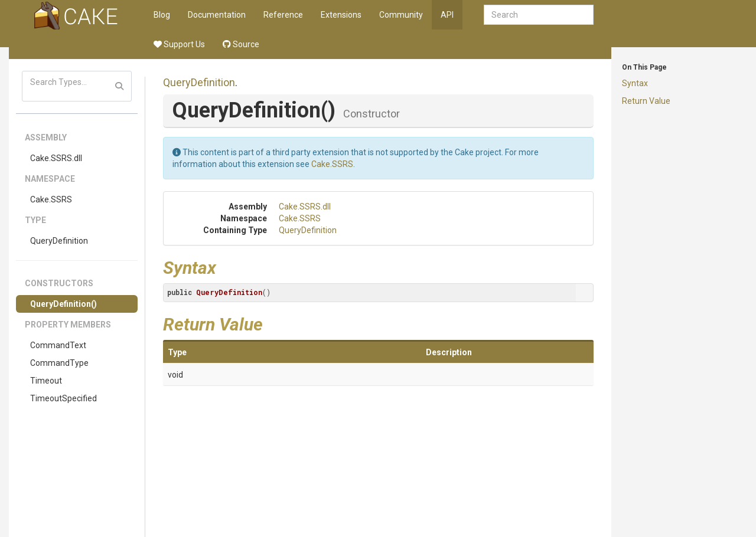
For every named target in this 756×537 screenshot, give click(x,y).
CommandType (59, 363)
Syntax (635, 83)
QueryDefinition (59, 241)
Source (241, 44)
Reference (283, 15)
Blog (162, 15)
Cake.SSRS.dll (56, 158)
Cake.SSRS (51, 199)
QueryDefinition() (63, 304)
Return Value (646, 101)
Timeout (46, 381)
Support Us (179, 44)
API (447, 15)
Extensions (341, 15)
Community (401, 15)
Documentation (217, 15)
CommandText (58, 345)
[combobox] (539, 15)
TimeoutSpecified (63, 398)
